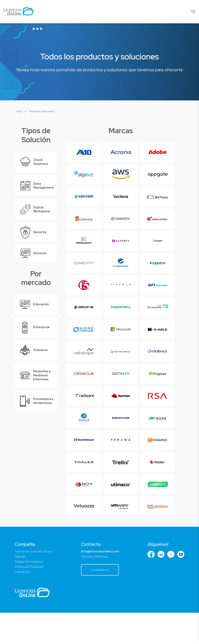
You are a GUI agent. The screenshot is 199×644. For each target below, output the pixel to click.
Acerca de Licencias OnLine (35, 582)
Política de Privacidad (30, 598)
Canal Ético (23, 603)
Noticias (20, 587)
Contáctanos (101, 601)
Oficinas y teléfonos (95, 587)
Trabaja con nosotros (30, 592)
